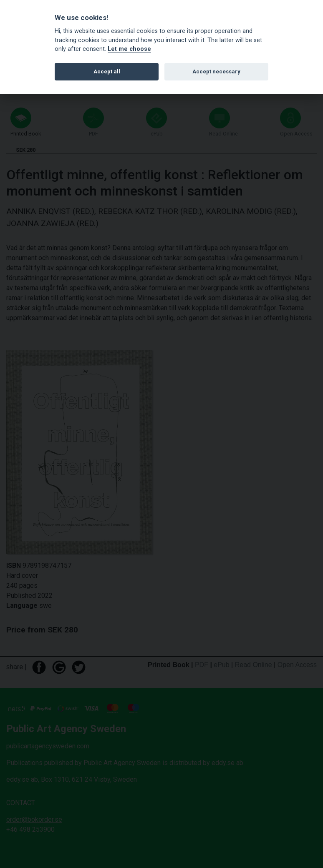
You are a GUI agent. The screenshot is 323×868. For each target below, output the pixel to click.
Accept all (107, 71)
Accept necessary (216, 71)
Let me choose (129, 49)
